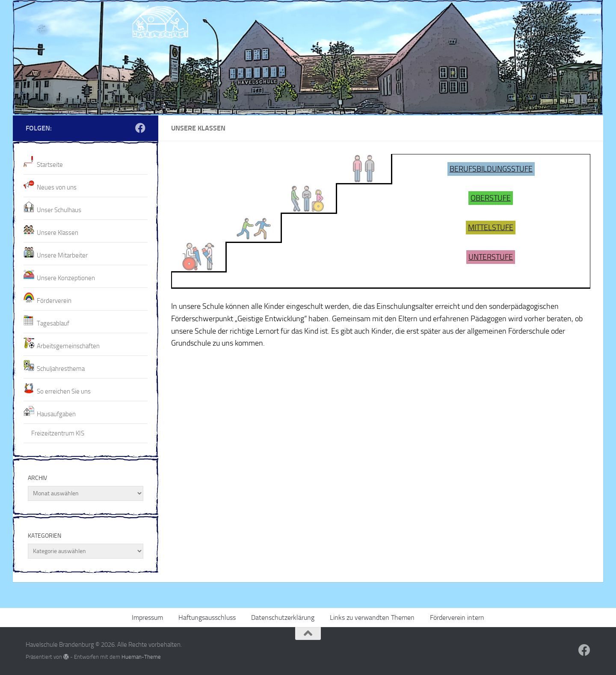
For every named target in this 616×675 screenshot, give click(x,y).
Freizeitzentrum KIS (58, 433)
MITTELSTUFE (491, 228)
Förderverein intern (457, 617)
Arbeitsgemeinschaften (68, 346)
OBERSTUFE (491, 198)
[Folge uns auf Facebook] (140, 128)
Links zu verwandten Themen (372, 617)
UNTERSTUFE (491, 257)
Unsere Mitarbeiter (62, 255)
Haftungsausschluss (207, 617)
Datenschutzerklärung (283, 617)
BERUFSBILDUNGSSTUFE (491, 169)
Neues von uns (57, 187)
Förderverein (54, 301)
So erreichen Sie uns (64, 391)
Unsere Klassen (58, 233)
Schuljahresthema (61, 369)
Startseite (50, 165)
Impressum (147, 617)
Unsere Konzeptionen (66, 278)
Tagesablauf (53, 323)
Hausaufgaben (56, 414)
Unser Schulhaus (59, 210)
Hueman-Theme (141, 657)
